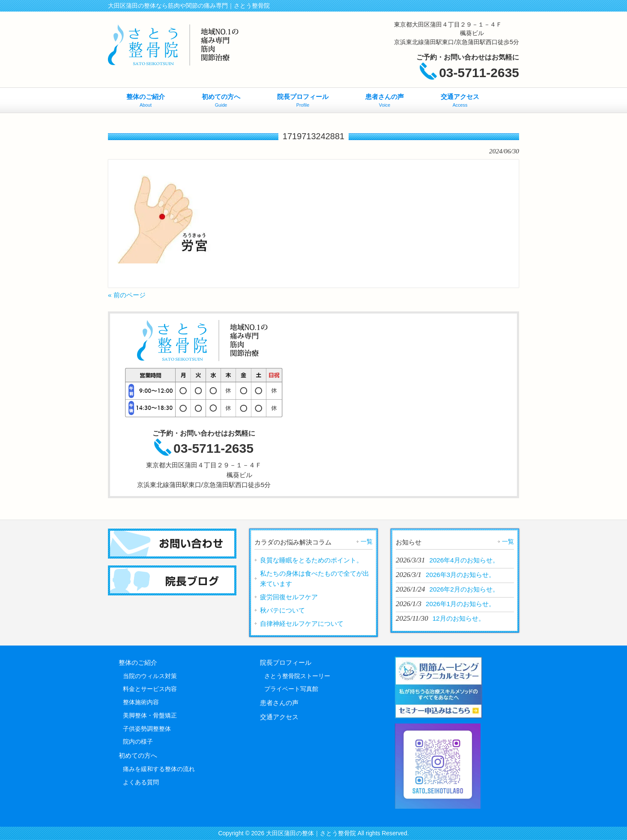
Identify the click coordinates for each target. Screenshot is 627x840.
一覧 (367, 541)
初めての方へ (138, 755)
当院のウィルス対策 (150, 676)
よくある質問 (141, 782)
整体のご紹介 (138, 662)
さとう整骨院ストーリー (297, 676)
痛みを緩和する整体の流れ (159, 769)
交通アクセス (279, 717)
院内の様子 (138, 741)
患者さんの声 (279, 703)
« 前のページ (127, 295)
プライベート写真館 (291, 689)
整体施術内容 (141, 702)
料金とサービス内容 (150, 689)
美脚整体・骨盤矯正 (150, 715)
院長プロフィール (286, 662)
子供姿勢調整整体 (147, 729)
